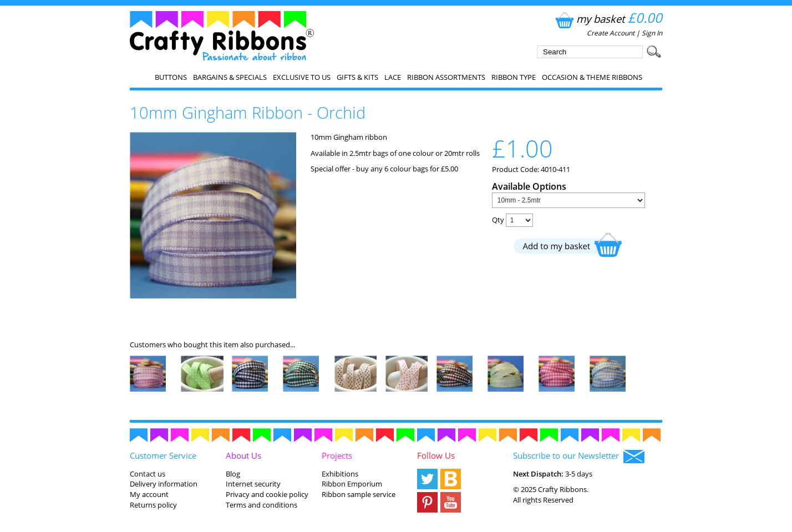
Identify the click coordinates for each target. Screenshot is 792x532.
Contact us (148, 474)
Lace (393, 77)
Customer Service (163, 455)
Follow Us (436, 455)
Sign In (652, 33)
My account (149, 494)
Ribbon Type (514, 77)
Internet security (253, 484)
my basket (608, 19)
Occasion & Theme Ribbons (592, 77)
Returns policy (153, 505)
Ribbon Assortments (446, 77)
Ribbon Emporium (352, 484)
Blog (233, 474)
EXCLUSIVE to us (302, 77)
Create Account (611, 33)
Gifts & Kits (357, 77)
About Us (243, 455)
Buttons (171, 77)
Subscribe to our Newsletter (579, 457)
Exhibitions (340, 474)
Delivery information (164, 484)
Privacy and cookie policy (267, 494)
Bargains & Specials (230, 77)
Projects (337, 455)
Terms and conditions (262, 505)
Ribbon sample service (359, 494)
